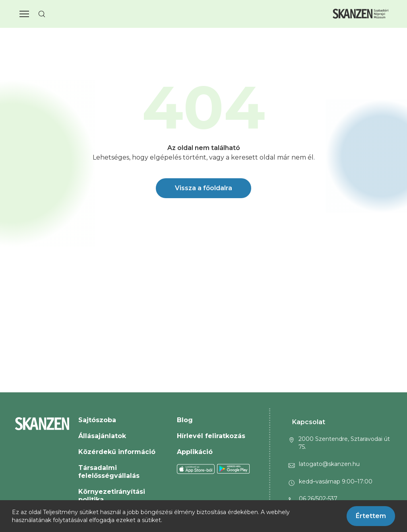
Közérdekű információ (117, 452)
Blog (185, 420)
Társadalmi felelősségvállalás (109, 472)
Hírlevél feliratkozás (211, 436)
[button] (24, 14)
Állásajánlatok (102, 436)
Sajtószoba (97, 420)
